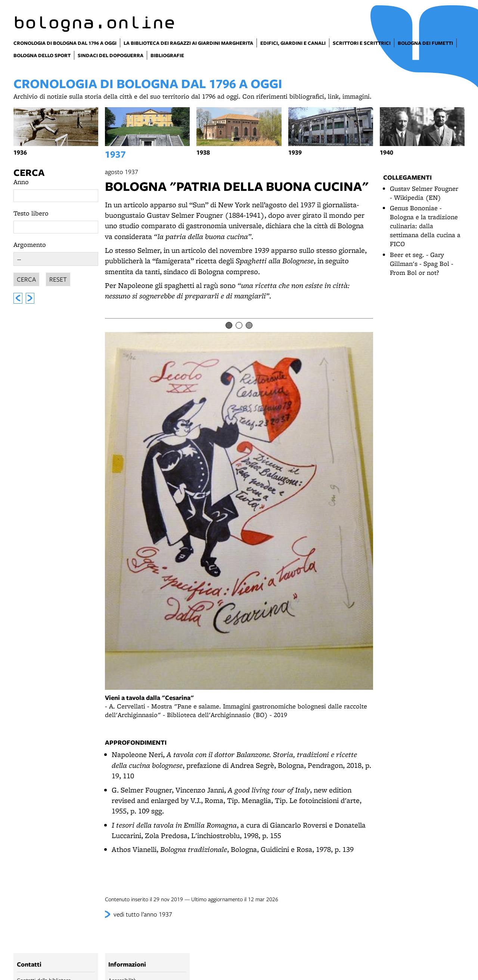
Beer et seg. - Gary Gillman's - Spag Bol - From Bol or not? (422, 263)
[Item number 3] (249, 325)
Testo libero (31, 213)
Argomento (30, 244)
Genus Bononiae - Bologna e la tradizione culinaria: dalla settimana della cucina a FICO (425, 226)
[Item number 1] (229, 325)
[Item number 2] (239, 325)
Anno (21, 182)
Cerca (29, 172)
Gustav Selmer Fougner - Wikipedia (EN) (424, 193)
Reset (58, 278)
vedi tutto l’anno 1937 (143, 914)
